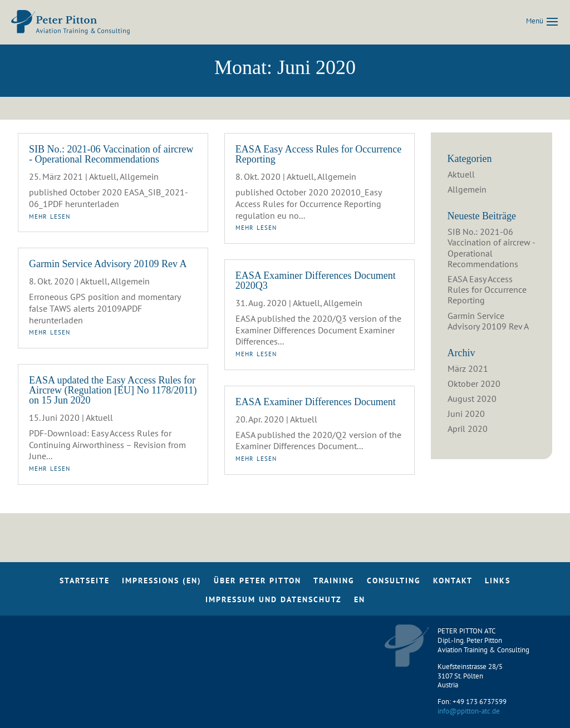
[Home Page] (70, 21)
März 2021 (468, 368)
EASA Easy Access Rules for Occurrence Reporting (318, 154)
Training (334, 583)
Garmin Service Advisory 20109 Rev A (108, 264)
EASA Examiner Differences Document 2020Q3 (316, 281)
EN (360, 602)
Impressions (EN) (162, 583)
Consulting (394, 583)
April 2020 (468, 429)
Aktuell (103, 176)
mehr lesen (50, 215)
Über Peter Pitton (257, 583)
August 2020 (472, 399)
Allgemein (139, 176)
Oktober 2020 (474, 383)
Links (498, 583)
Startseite (85, 583)
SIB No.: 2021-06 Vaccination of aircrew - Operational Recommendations (111, 154)
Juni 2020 (466, 414)
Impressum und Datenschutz (274, 602)
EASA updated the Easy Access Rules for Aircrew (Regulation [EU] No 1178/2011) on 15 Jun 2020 (113, 390)
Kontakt (453, 583)
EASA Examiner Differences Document (316, 402)
